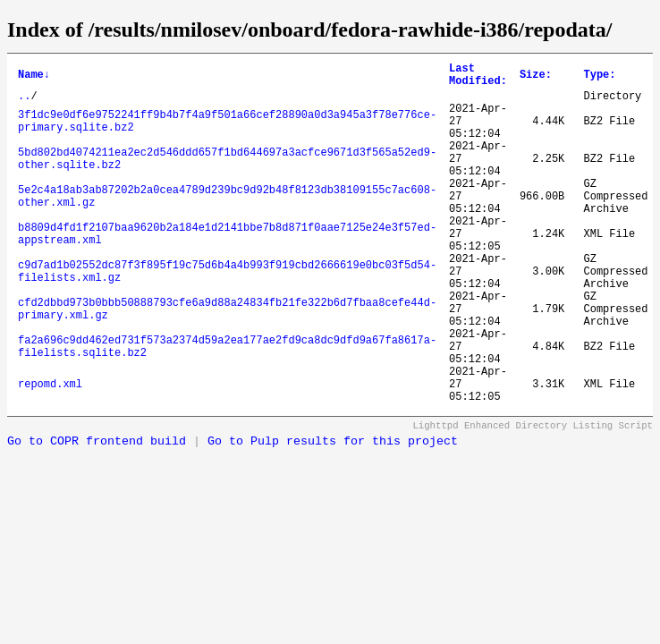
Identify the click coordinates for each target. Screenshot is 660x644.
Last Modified (478, 78)
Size (536, 77)
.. (24, 103)
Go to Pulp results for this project (333, 514)
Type (599, 77)
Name (34, 77)
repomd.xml (50, 453)
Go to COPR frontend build (97, 514)
